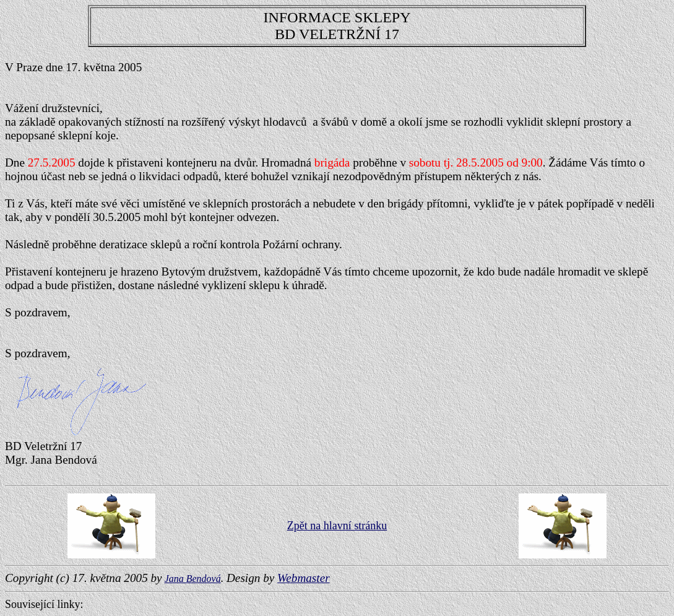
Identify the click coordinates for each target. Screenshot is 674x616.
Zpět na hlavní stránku (337, 526)
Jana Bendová (193, 579)
